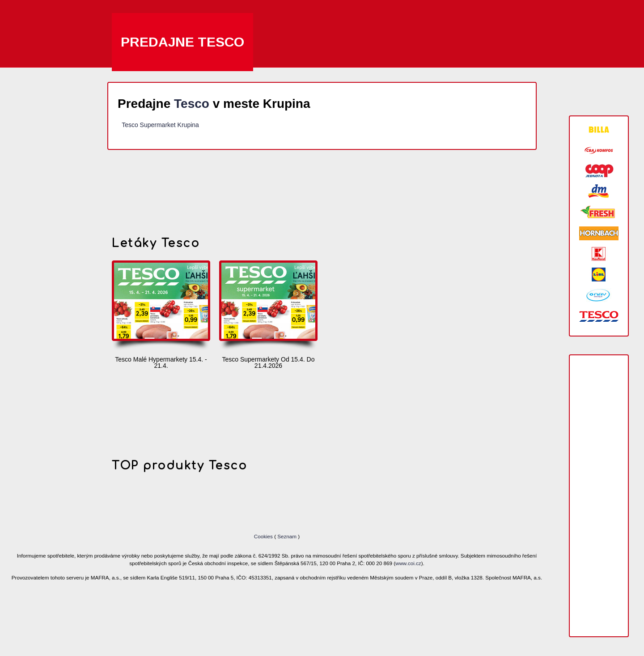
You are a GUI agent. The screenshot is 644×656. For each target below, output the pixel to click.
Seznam (287, 536)
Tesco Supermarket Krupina (160, 125)
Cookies (264, 536)
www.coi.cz (408, 563)
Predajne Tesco (182, 42)
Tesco (192, 104)
